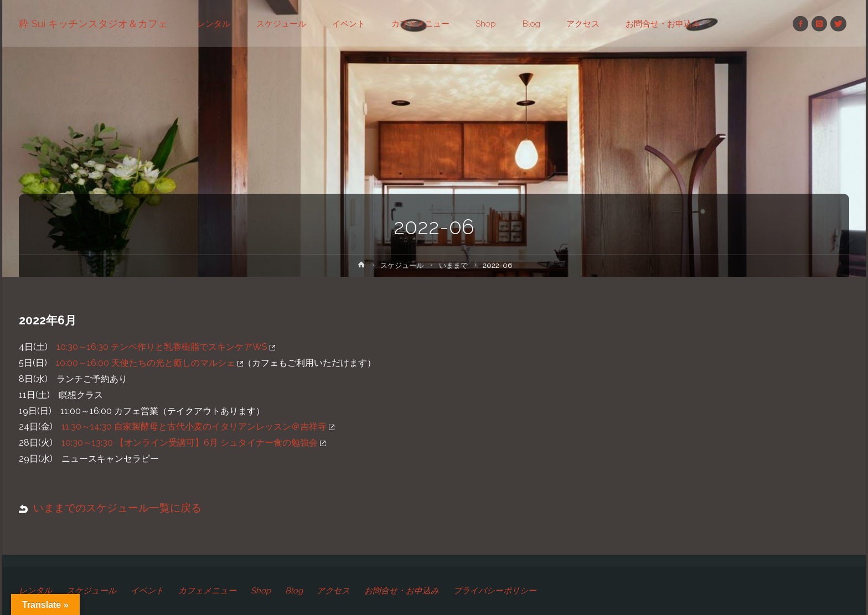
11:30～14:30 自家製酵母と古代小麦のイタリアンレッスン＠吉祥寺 (198, 427)
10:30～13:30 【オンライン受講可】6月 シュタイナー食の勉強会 (193, 443)
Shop (261, 591)
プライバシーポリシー (495, 591)
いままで (455, 265)
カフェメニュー (207, 591)
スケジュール (401, 265)
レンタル (35, 591)
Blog (294, 591)
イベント (147, 591)
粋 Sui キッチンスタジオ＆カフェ (93, 24)
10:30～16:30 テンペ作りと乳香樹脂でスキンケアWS (166, 347)
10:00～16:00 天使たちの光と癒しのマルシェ (149, 363)
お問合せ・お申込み (402, 591)
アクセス (334, 591)
